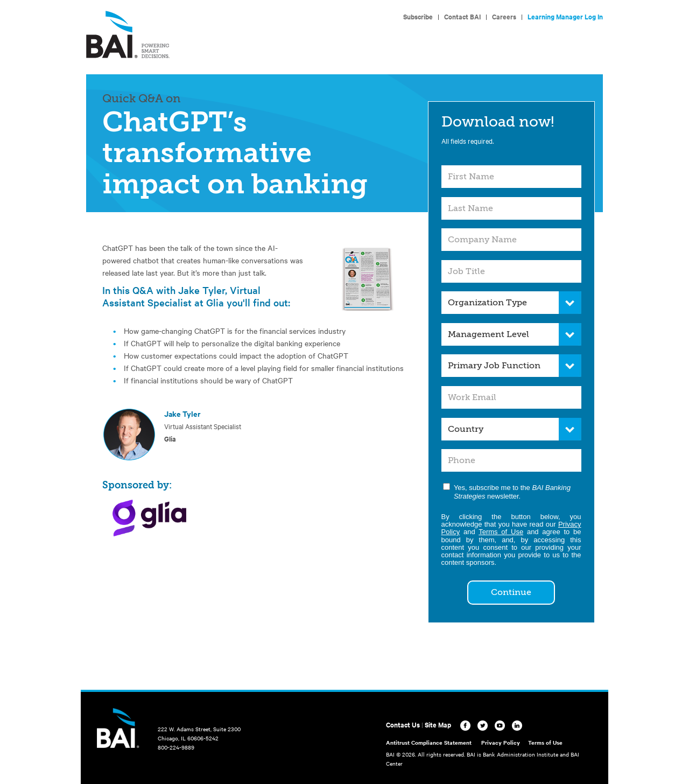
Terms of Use (501, 532)
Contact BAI (462, 16)
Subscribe (418, 16)
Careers (504, 16)
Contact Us (403, 724)
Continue (511, 592)
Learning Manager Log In (565, 16)
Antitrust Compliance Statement (429, 742)
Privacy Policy (501, 742)
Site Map (438, 724)
